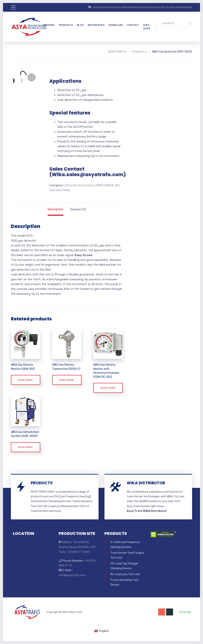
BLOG (80, 25)
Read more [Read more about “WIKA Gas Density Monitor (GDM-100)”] (25, 380)
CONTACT (133, 25)
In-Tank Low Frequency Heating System (125, 545)
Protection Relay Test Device (125, 582)
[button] (32, 77)
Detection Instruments (79, 185)
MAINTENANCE (105, 185)
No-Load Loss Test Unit (125, 574)
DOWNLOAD (116, 25)
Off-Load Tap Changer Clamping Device (124, 566)
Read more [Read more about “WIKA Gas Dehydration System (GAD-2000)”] (25, 447)
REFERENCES (96, 25)
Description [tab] (56, 209)
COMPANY (49, 25)
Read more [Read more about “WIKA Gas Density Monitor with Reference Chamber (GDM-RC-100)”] (108, 388)
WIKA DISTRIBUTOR (146, 483)
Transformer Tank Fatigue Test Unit (127, 555)
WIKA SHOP (147, 27)
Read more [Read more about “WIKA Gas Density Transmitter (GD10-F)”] (67, 380)
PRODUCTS (66, 25)
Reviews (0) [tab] (78, 209)
